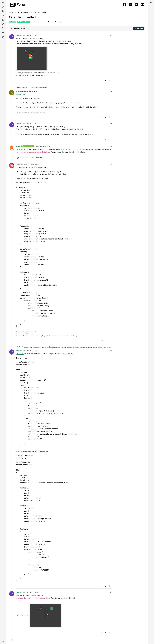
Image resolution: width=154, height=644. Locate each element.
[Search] (3, 28)
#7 (111, 592)
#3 (111, 123)
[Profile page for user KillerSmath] (12, 165)
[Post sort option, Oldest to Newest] (18, 29)
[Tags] (3, 11)
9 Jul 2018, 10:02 (33, 592)
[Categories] (3, 3)
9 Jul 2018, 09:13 (33, 351)
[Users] (3, 20)
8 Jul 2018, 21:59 (45, 146)
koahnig (18, 91)
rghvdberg (19, 35)
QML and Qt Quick (24, 22)
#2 (111, 91)
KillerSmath (20, 164)
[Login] (151, 3)
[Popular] (3, 15)
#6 (111, 351)
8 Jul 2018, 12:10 (33, 35)
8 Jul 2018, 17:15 (33, 123)
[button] (3, 641)
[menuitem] (151, 3)
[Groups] (3, 24)
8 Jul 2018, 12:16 (32, 91)
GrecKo (18, 146)
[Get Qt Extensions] (3, 33)
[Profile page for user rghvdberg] (12, 37)
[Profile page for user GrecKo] (12, 147)
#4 (111, 146)
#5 (111, 164)
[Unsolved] (3, 37)
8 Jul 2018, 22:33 (34, 164)
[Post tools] (110, 81)
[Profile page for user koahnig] (12, 93)
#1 (111, 35)
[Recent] (3, 7)
